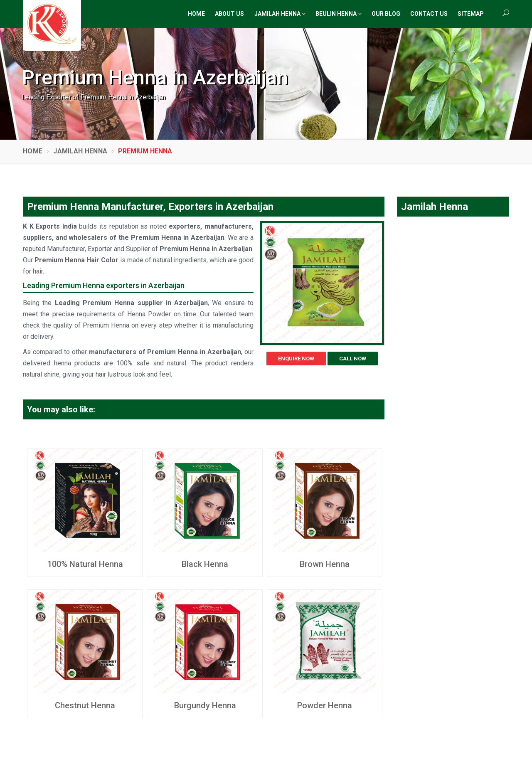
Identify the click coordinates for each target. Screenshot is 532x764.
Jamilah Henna (280, 14)
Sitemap (471, 14)
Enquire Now (296, 359)
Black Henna (205, 564)
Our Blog (386, 14)
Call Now (353, 359)
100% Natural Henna (85, 564)
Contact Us (429, 14)
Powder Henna (325, 705)
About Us (229, 14)
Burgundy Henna (205, 705)
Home (196, 14)
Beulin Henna (339, 14)
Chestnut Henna (85, 705)
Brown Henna (325, 564)
